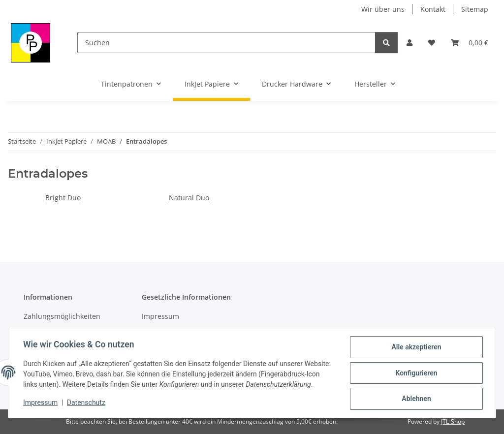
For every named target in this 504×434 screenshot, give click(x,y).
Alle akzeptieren (415, 344)
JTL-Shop (453, 421)
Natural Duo (189, 198)
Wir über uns (383, 9)
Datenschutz (87, 404)
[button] (409, 43)
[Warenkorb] (470, 43)
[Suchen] (226, 43)
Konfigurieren (415, 370)
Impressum (41, 404)
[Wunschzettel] (432, 43)
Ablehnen (415, 395)
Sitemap (475, 9)
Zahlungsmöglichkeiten (62, 316)
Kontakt (433, 9)
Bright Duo (63, 198)
